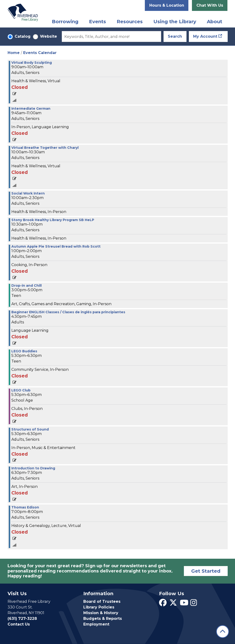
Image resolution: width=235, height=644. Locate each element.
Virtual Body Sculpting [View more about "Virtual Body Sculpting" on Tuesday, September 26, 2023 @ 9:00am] (32, 63)
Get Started (206, 571)
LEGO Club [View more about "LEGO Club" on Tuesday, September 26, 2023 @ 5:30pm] (21, 390)
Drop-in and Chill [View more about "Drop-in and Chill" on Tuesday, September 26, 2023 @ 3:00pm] (27, 286)
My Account (205, 36)
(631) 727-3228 (22, 619)
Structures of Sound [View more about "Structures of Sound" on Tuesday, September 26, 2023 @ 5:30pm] (30, 429)
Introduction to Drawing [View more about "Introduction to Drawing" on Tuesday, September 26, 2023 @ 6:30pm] (33, 468)
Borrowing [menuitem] (65, 22)
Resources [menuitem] (130, 22)
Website (49, 36)
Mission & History (101, 613)
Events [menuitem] (98, 22)
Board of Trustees (102, 601)
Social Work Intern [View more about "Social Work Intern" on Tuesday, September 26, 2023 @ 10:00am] (28, 193)
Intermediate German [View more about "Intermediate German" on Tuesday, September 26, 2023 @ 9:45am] (31, 109)
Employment (96, 624)
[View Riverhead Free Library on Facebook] (163, 604)
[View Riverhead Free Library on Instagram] (194, 604)
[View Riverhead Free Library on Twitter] (173, 604)
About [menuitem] (215, 22)
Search (175, 36)
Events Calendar (40, 53)
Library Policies (99, 607)
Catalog (23, 36)
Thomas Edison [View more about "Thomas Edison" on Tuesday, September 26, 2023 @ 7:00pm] (25, 507)
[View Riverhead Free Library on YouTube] (184, 604)
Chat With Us (210, 5)
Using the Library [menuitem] (175, 22)
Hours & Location (167, 5)
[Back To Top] (223, 632)
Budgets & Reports (103, 619)
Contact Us (19, 624)
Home (14, 53)
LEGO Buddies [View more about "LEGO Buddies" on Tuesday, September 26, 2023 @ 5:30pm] (24, 351)
